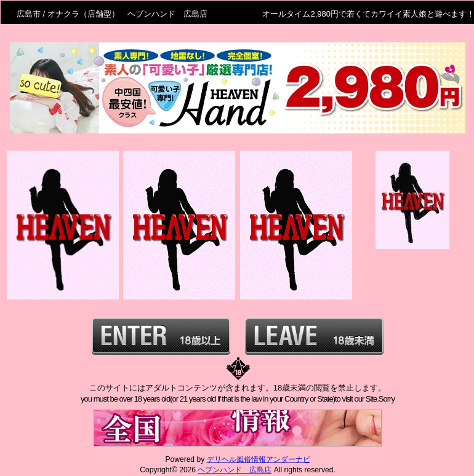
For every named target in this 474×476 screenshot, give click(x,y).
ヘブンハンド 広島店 (235, 470)
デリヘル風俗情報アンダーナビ (259, 459)
